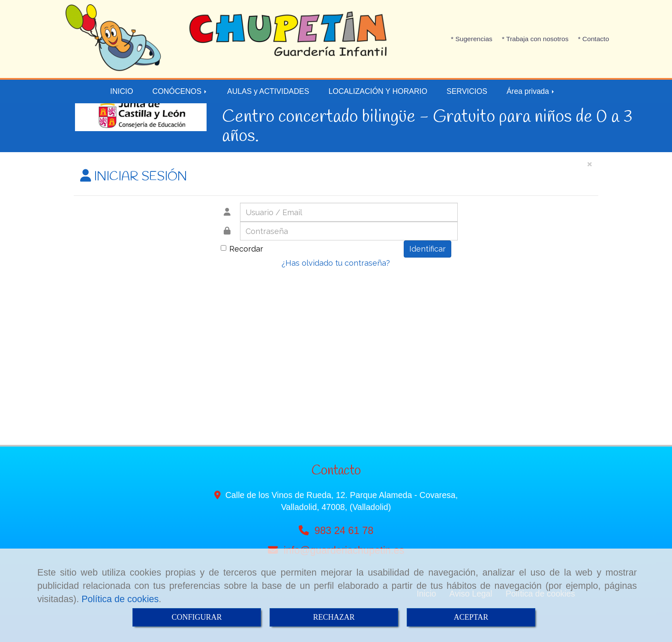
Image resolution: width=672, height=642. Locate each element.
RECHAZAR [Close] (334, 617)
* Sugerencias (472, 39)
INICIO (121, 91)
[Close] (589, 163)
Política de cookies (120, 599)
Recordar (242, 249)
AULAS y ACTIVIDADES (268, 91)
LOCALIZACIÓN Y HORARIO (378, 91)
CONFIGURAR (196, 617)
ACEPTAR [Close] (471, 617)
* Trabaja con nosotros (535, 39)
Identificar (427, 249)
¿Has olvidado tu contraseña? (336, 263)
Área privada (531, 91)
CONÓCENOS (180, 91)
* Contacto (593, 39)
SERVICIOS (467, 91)
